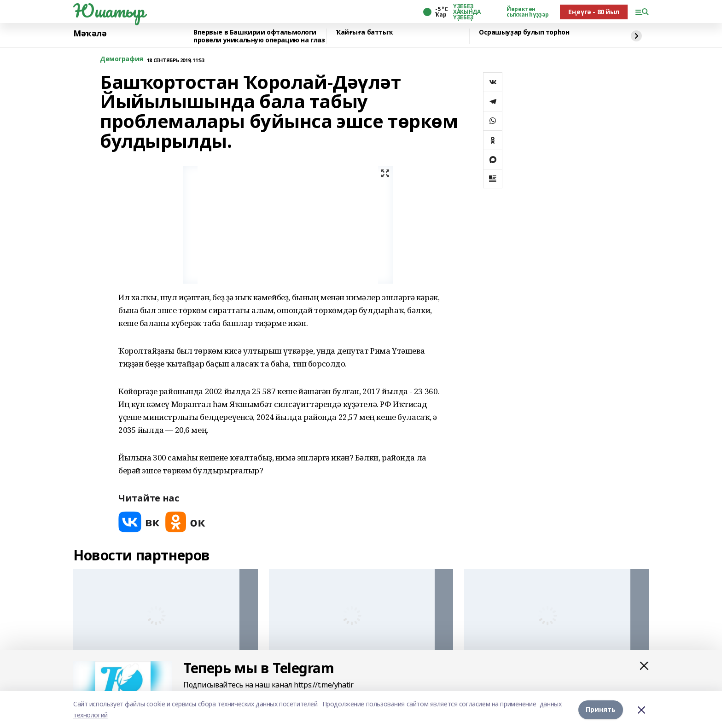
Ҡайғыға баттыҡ (364, 32)
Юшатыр (109, 11)
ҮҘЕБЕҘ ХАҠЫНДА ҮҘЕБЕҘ (467, 12)
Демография (122, 59)
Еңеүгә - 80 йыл (594, 12)
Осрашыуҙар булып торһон (524, 32)
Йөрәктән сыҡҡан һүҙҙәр (528, 12)
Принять (601, 709)
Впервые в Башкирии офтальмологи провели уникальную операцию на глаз (259, 36)
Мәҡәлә (90, 34)
